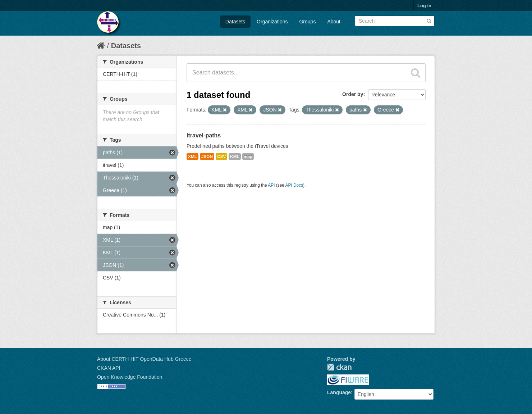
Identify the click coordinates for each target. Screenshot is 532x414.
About (334, 22)
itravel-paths (204, 135)
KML (235, 156)
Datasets (235, 22)
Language (339, 392)
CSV (221, 156)
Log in (424, 6)
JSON (207, 156)
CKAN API (109, 368)
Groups (307, 22)
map (248, 156)
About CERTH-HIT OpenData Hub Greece (144, 359)
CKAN (339, 367)
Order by (353, 94)
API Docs (294, 185)
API (271, 185)
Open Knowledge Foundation (130, 377)
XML (192, 156)
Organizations (272, 22)
